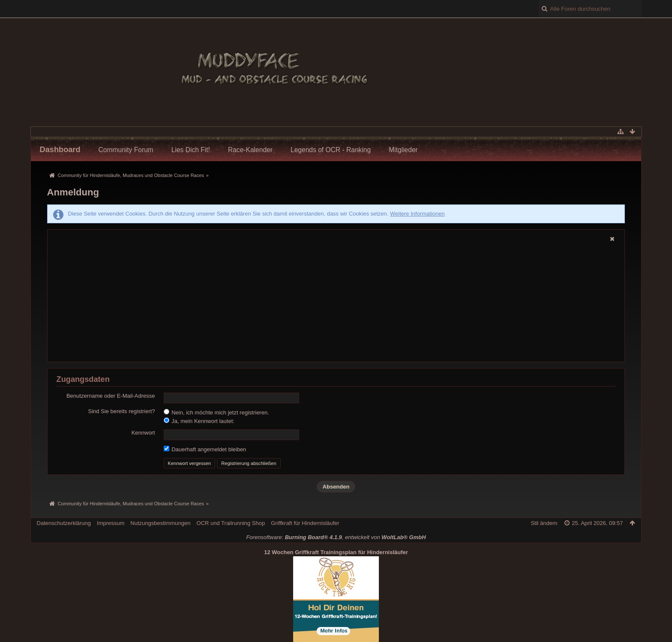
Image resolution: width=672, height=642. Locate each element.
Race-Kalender (250, 150)
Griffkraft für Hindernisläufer (305, 523)
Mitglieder (403, 150)
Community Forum (126, 150)
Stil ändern (544, 523)
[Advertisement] (333, 296)
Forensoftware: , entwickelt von (336, 537)
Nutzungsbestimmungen (160, 523)
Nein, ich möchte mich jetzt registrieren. (216, 412)
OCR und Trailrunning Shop (231, 523)
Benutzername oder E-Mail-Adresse (111, 396)
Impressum (111, 523)
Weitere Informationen (417, 214)
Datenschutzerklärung (64, 523)
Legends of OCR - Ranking (331, 150)
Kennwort (143, 433)
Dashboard (60, 150)
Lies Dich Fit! (191, 150)
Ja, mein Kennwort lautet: (199, 421)
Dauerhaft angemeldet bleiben (205, 449)
